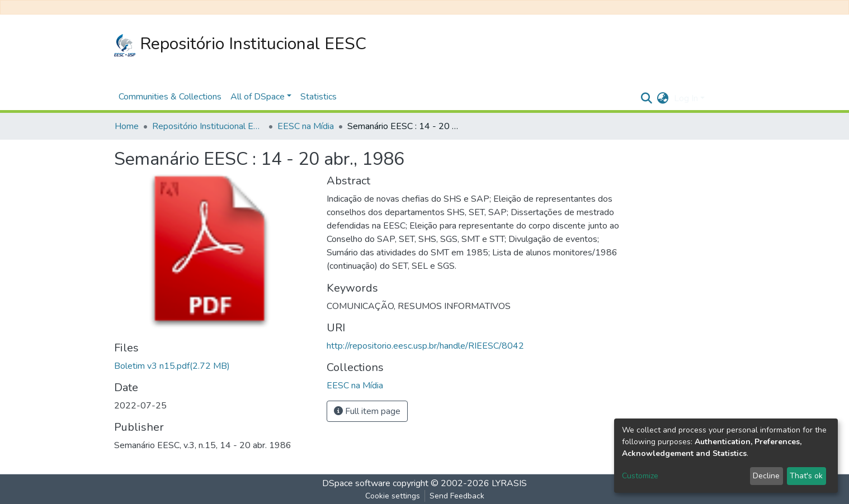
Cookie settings (393, 496)
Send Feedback (457, 496)
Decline (766, 476)
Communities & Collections (170, 97)
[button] (662, 98)
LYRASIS (509, 483)
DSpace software (356, 483)
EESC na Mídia (306, 126)
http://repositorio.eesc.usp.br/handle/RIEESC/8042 (425, 346)
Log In (686, 98)
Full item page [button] (367, 411)
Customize (640, 476)
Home (127, 126)
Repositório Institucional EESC (240, 44)
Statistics (319, 97)
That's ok (806, 476)
